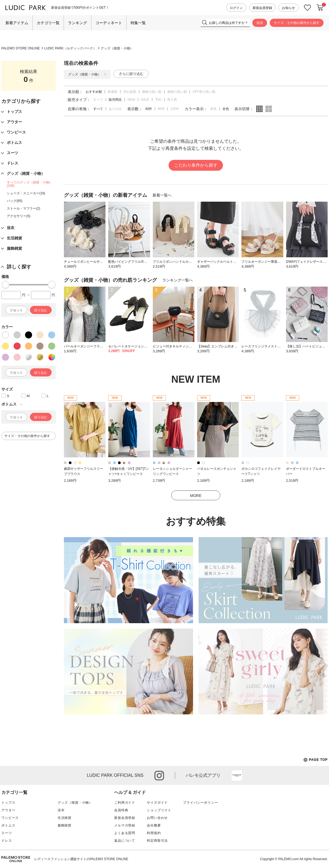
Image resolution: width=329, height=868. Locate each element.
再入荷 (172, 100)
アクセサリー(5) (19, 216)
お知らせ (288, 8)
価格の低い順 (152, 92)
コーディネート (109, 23)
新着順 (113, 92)
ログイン (236, 8)
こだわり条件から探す (196, 165)
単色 (213, 109)
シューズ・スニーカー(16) (26, 193)
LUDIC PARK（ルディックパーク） (70, 48)
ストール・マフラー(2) (24, 208)
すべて (98, 100)
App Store (237, 775)
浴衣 (61, 810)
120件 (175, 109)
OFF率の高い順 (204, 92)
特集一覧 (138, 23)
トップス (8, 803)
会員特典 (121, 810)
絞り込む (41, 310)
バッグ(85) (15, 201)
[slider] (5, 284)
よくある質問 (125, 833)
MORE (196, 496)
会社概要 (154, 825)
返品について (125, 841)
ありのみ (115, 109)
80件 (161, 109)
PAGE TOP (316, 760)
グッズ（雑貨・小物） (117, 48)
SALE (145, 100)
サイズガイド (157, 803)
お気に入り (308, 8)
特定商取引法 (157, 841)
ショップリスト (159, 810)
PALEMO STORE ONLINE (21, 48)
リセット (16, 310)
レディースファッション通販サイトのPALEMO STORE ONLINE (81, 859)
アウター (8, 810)
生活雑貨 (65, 818)
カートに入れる (320, 8)
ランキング (77, 23)
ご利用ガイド (125, 803)
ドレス (7, 841)
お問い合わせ (157, 818)
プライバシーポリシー (200, 803)
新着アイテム (17, 23)
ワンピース (10, 818)
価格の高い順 (177, 92)
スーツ (7, 833)
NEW (131, 100)
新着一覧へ (162, 195)
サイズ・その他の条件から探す (297, 23)
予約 (158, 100)
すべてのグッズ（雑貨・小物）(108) (30, 184)
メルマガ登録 (125, 825)
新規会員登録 (262, 8)
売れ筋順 (130, 92)
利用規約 (154, 833)
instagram (159, 776)
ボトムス (8, 825)
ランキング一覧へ (178, 280)
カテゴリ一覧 (48, 23)
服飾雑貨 (65, 825)
